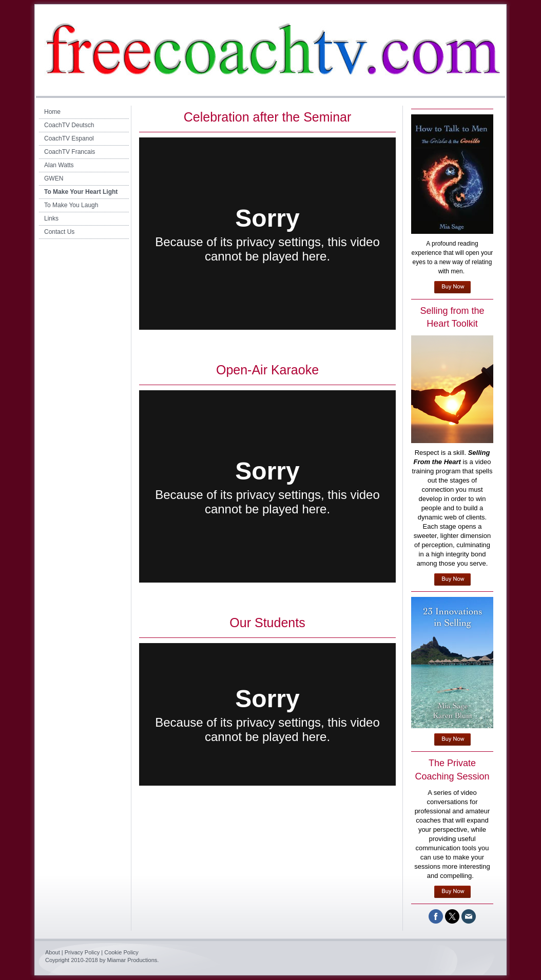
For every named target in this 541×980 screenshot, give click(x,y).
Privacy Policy (82, 952)
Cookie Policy (121, 952)
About (53, 952)
